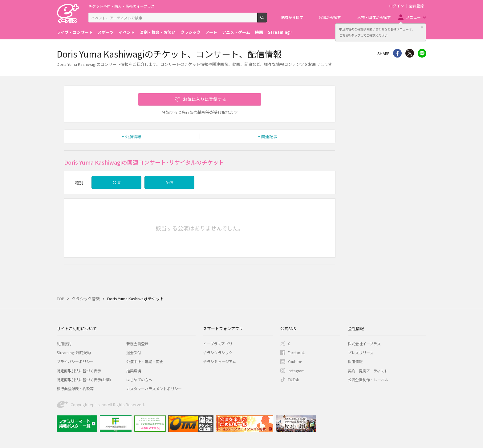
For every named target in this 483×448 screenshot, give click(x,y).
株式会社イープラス (364, 344)
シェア (397, 53)
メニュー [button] (413, 17)
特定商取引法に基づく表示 (79, 371)
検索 (267, 20)
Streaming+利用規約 (74, 352)
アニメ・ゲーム (236, 32)
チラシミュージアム (219, 361)
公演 (116, 182)
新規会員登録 (137, 344)
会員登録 (416, 6)
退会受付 (134, 352)
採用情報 (355, 361)
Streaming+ (280, 32)
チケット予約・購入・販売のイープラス (122, 6)
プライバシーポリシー (75, 361)
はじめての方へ (139, 380)
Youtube (295, 361)
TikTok (293, 380)
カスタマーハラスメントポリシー (154, 388)
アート (211, 32)
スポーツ (106, 32)
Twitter (410, 53)
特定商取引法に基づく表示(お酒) (84, 380)
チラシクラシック (218, 352)
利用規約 (64, 344)
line (422, 53)
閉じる (422, 27)
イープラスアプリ (218, 344)
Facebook (296, 352)
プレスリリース (361, 352)
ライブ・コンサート (75, 32)
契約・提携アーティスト (368, 371)
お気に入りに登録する (205, 99)
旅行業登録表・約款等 (75, 388)
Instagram (296, 371)
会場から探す (330, 17)
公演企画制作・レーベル (368, 380)
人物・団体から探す (374, 17)
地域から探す (292, 17)
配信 (169, 182)
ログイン (396, 6)
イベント (127, 32)
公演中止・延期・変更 (145, 361)
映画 (259, 32)
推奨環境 (134, 371)
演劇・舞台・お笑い (158, 32)
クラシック (191, 32)
